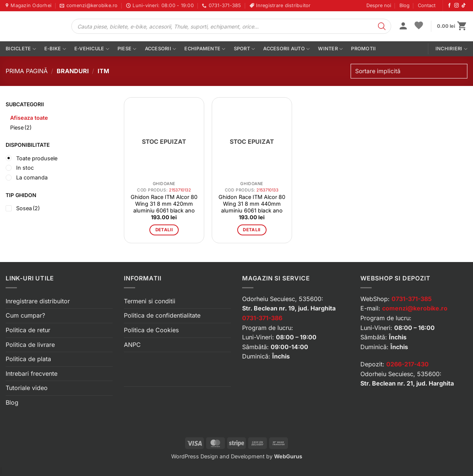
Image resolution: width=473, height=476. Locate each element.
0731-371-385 (412, 299)
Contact (427, 5)
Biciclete (21, 49)
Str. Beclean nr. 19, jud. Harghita (289, 308)
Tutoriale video (27, 388)
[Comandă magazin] (409, 71)
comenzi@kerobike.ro (415, 308)
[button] (403, 27)
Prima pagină (27, 71)
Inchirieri (451, 49)
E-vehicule (92, 49)
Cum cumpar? (25, 315)
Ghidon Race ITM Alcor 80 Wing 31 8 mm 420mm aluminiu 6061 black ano (164, 204)
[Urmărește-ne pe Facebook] (449, 6)
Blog (404, 5)
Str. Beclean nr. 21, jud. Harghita (407, 383)
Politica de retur (28, 330)
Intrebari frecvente (32, 374)
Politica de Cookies (151, 330)
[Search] (382, 26)
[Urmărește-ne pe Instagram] (456, 6)
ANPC (132, 345)
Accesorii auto (286, 49)
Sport (245, 49)
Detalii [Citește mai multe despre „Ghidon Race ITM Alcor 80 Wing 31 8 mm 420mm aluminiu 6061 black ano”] (164, 230)
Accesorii (161, 49)
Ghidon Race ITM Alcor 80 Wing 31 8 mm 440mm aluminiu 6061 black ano (252, 204)
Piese (127, 49)
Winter (330, 49)
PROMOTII (363, 49)
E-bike (55, 49)
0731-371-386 (262, 318)
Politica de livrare (30, 345)
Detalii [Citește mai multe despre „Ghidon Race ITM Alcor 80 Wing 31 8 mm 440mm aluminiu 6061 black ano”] (252, 230)
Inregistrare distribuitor (38, 301)
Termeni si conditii (150, 301)
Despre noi (379, 5)
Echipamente (205, 49)
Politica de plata (28, 359)
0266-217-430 (407, 364)
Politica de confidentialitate (162, 315)
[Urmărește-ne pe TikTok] (464, 6)
